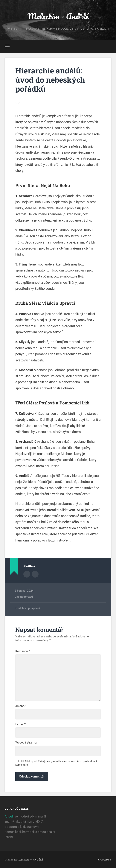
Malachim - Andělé (58, 16)
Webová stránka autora (35, 574)
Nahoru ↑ (104, 859)
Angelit (10, 816)
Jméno (21, 706)
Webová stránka (26, 742)
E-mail (20, 724)
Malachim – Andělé (29, 859)
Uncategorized (24, 597)
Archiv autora (27, 574)
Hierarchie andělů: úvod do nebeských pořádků (50, 80)
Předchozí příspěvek (28, 608)
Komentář (23, 651)
